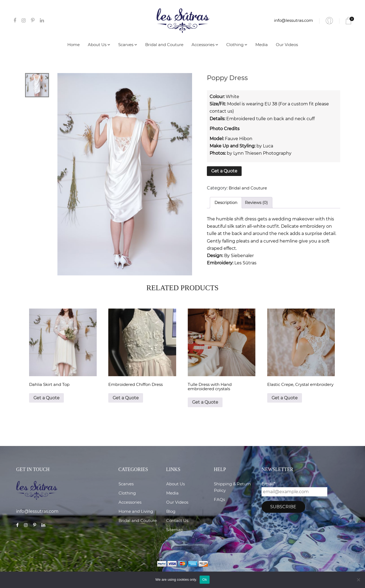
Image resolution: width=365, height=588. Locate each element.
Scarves (128, 45)
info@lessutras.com (293, 20)
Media (262, 45)
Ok (205, 580)
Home (74, 45)
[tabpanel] (125, 174)
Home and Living (136, 511)
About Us (99, 45)
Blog (171, 511)
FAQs (219, 499)
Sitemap (175, 530)
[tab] (226, 203)
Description (226, 203)
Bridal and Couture (164, 45)
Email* (294, 489)
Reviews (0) (256, 203)
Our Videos (287, 45)
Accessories (205, 45)
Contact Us (177, 520)
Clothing (237, 45)
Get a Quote (224, 171)
